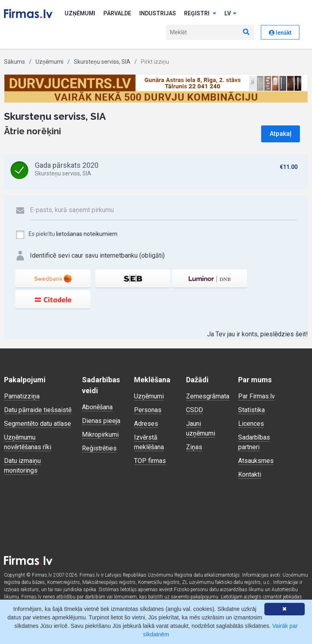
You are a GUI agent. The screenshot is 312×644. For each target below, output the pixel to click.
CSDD (195, 410)
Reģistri (200, 13)
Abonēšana (97, 407)
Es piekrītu (66, 235)
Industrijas (158, 13)
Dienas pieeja (101, 421)
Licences (251, 424)
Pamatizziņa (22, 396)
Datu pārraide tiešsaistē (38, 410)
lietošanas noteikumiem (87, 234)
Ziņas (194, 447)
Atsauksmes (256, 461)
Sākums (15, 62)
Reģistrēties (99, 448)
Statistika (251, 410)
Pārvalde (117, 13)
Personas (148, 410)
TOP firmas (150, 461)
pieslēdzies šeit (283, 334)
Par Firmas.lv (257, 396)
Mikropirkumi (100, 435)
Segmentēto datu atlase (38, 424)
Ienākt (280, 33)
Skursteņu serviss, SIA (102, 62)
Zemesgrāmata (208, 396)
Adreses (146, 424)
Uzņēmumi (80, 13)
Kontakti (250, 474)
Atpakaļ (281, 134)
